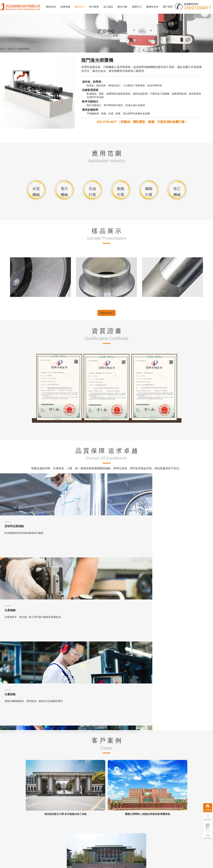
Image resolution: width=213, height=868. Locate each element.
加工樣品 (108, 7)
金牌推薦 (65, 7)
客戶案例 (94, 7)
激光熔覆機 (24, 49)
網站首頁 (51, 7)
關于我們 (168, 7)
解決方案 (122, 7)
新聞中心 (137, 7)
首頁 (2, 49)
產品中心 (80, 7)
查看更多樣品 (106, 464)
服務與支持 (152, 7)
